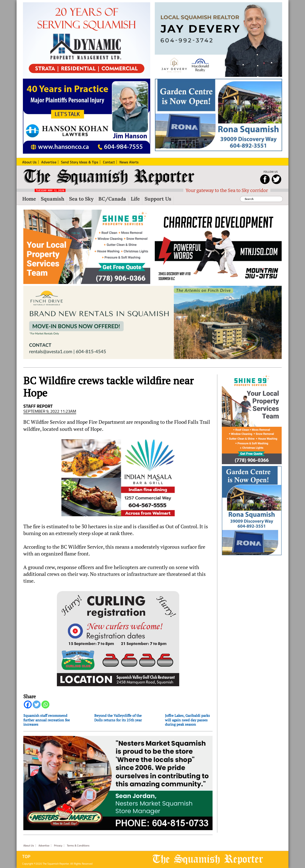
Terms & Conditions (78, 846)
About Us (29, 846)
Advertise (44, 846)
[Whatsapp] (45, 704)
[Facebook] (28, 704)
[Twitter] (37, 704)
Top (26, 856)
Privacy (58, 846)
